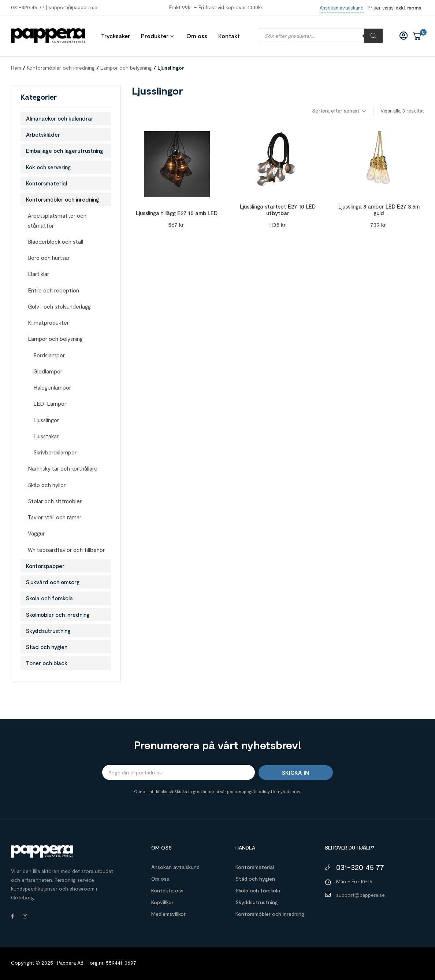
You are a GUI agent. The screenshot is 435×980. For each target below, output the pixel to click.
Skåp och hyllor (47, 485)
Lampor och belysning (126, 68)
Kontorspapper (45, 566)
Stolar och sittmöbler (55, 501)
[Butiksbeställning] (339, 111)
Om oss (160, 879)
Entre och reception (53, 290)
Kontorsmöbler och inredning (61, 68)
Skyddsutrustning (48, 631)
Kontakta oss (167, 890)
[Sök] (373, 36)
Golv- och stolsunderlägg (59, 306)
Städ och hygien (47, 647)
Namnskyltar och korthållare (63, 468)
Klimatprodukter (48, 323)
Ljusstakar (46, 436)
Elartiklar (38, 274)
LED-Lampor (50, 404)
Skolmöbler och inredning (58, 615)
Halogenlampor (52, 387)
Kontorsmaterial (47, 183)
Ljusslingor (46, 420)
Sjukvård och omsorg (53, 582)
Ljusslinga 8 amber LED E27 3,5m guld (379, 210)
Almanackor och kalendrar (60, 118)
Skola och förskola (49, 598)
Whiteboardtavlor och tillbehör (66, 550)
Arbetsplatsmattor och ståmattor (57, 220)
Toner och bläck (47, 663)
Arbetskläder (43, 135)
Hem (16, 68)
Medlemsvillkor (168, 914)
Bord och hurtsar (49, 258)
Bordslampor (49, 355)
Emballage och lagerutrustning (64, 151)
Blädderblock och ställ (55, 242)
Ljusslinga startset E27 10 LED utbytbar (278, 210)
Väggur (36, 533)
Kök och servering (48, 167)
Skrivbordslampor (55, 452)
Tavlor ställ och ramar (55, 517)
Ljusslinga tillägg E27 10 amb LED (177, 213)
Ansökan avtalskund (175, 867)
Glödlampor (48, 371)
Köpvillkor (162, 902)
